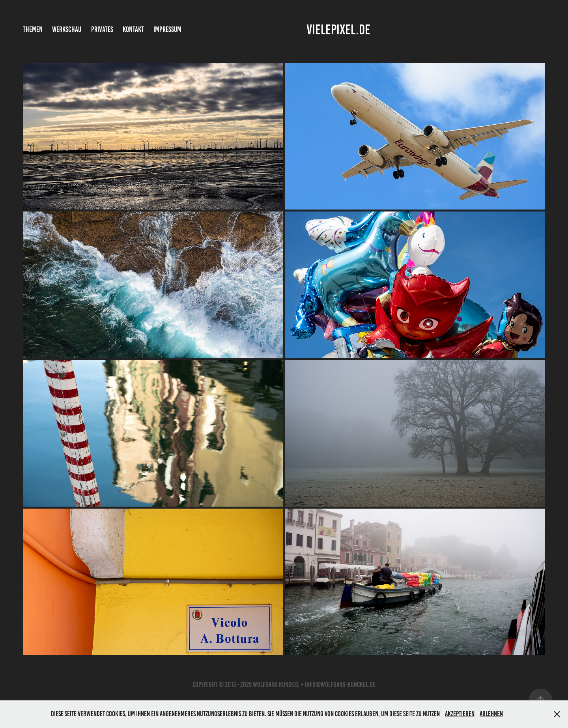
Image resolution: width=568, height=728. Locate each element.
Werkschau (67, 29)
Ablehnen (491, 714)
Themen (33, 29)
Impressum (167, 29)
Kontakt (133, 29)
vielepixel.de (338, 30)
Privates (102, 29)
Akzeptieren (460, 714)
